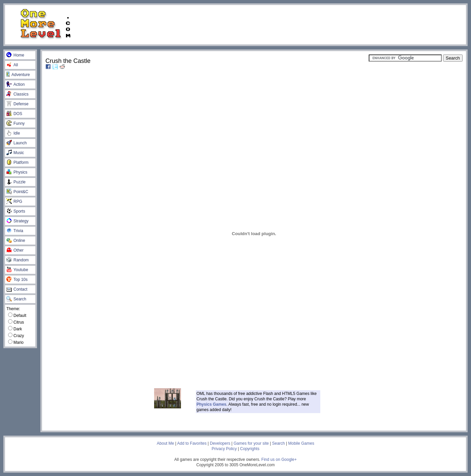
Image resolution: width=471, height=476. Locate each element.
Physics (17, 172)
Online (16, 241)
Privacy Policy (224, 449)
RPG (14, 202)
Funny (15, 123)
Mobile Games (301, 443)
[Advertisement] (277, 24)
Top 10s (17, 280)
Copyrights (250, 449)
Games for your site (251, 443)
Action (15, 84)
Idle (13, 133)
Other (15, 250)
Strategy (17, 221)
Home (15, 55)
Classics (17, 94)
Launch (16, 143)
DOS (14, 114)
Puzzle (16, 182)
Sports (16, 211)
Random (17, 260)
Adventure (18, 75)
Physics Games (211, 404)
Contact (17, 289)
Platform (17, 162)
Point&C (17, 192)
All (12, 65)
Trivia (15, 231)
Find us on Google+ (279, 460)
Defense (17, 104)
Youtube (17, 270)
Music (15, 153)
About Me (165, 443)
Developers (220, 443)
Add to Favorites (192, 443)
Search (16, 299)
